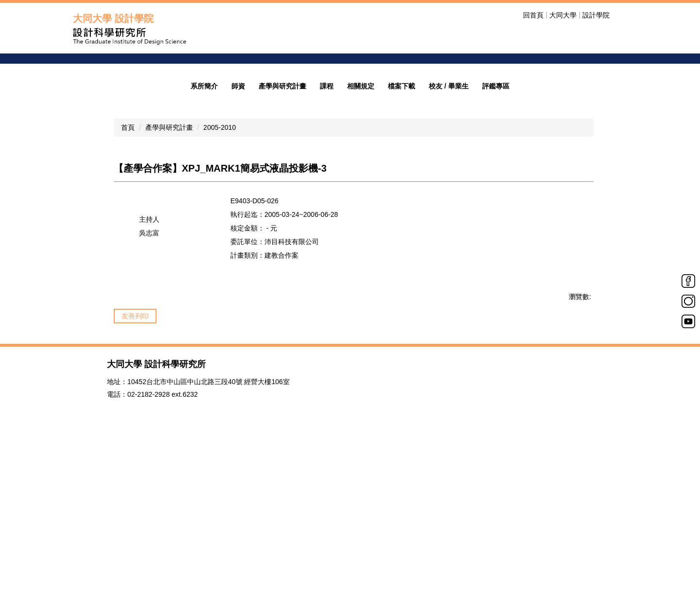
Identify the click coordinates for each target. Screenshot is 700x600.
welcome (526, 103)
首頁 (128, 274)
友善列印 (135, 463)
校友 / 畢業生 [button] (449, 233)
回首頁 (533, 15)
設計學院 (596, 15)
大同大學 (563, 15)
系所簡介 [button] (204, 233)
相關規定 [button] (361, 233)
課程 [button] (327, 233)
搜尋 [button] (621, 15)
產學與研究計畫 (169, 274)
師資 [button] (238, 233)
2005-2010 (219, 274)
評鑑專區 (496, 233)
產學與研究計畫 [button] (282, 233)
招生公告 (524, 144)
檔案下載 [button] (402, 233)
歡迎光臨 (524, 130)
